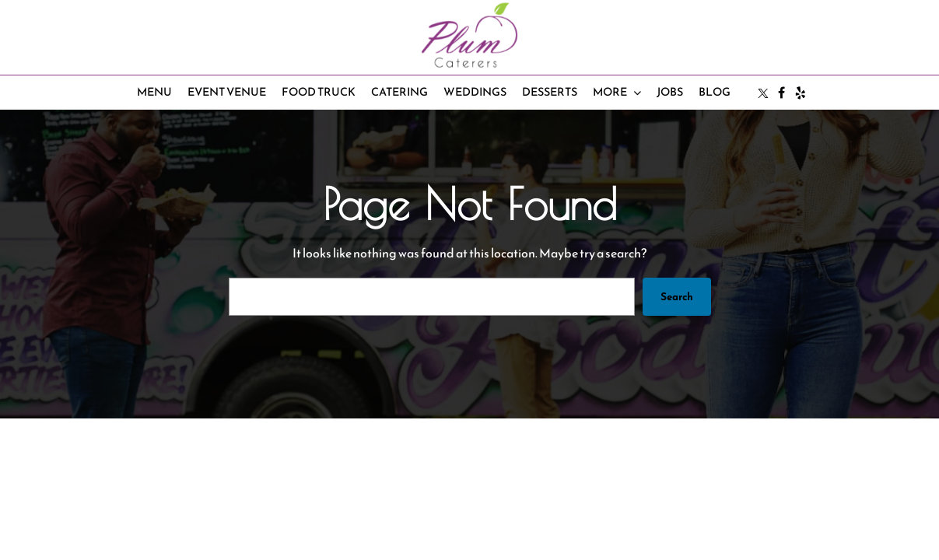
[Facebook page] (782, 93)
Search (676, 297)
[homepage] (470, 35)
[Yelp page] (801, 93)
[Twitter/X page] (763, 93)
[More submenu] (617, 93)
